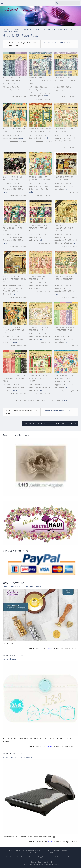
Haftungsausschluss (33, 850)
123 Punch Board (10, 659)
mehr (15, 93)
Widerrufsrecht (32, 852)
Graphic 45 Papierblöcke (12, 31)
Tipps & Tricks (67, 850)
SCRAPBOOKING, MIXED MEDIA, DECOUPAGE (36, 29)
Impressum (47, 850)
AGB (11, 850)
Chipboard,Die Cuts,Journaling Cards (56, 42)
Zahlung (51, 852)
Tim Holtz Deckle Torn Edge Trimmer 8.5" (19, 757)
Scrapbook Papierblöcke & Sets (64, 29)
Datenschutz (19, 850)
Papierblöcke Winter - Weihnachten (56, 410)
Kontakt (57, 850)
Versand (64, 400)
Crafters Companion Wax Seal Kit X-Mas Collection (22, 586)
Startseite (16, 29)
